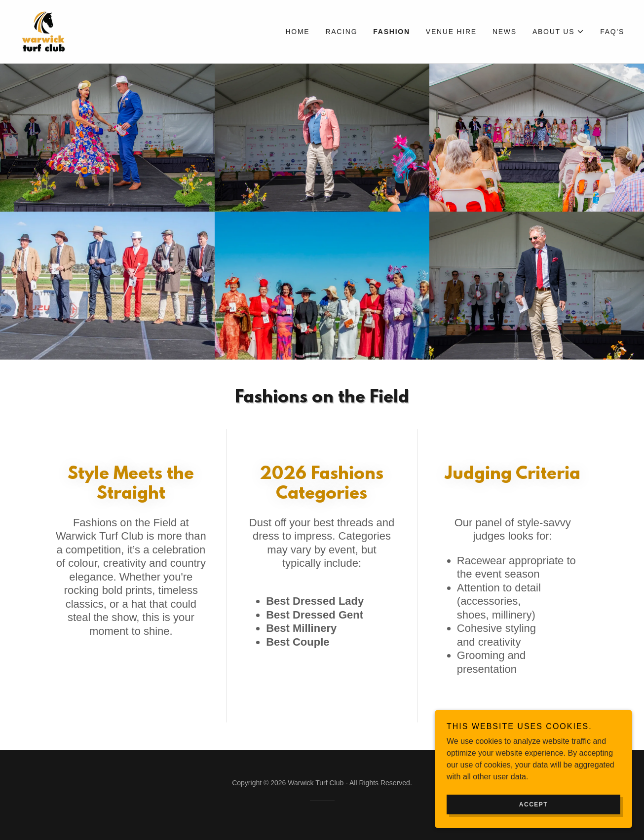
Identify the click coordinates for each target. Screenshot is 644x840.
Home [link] (297, 32)
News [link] (505, 32)
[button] (558, 32)
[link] (43, 31)
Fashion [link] (391, 32)
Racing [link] (341, 32)
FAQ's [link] (612, 32)
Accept (533, 804)
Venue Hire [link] (451, 32)
